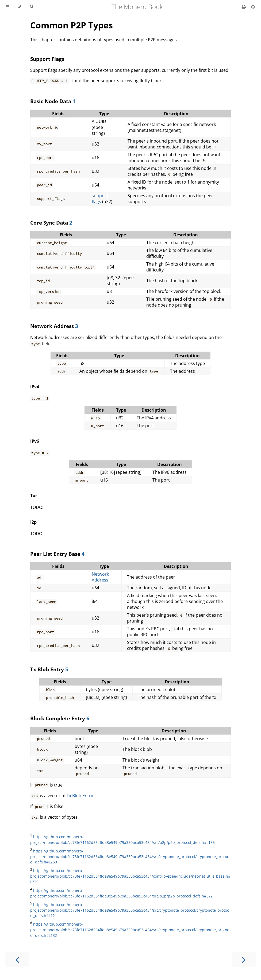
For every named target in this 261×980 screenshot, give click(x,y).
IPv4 (35, 387)
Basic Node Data (51, 101)
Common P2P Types (72, 25)
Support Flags (47, 59)
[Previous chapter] (17, 959)
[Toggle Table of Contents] (7, 7)
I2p (33, 522)
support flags (100, 199)
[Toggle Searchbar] (32, 7)
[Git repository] (253, 7)
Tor (34, 495)
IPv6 (35, 441)
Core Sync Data (50, 223)
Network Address (53, 326)
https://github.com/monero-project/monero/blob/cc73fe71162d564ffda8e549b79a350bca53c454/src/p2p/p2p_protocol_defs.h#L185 (122, 840)
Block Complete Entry (58, 718)
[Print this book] (244, 7)
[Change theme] (20, 7)
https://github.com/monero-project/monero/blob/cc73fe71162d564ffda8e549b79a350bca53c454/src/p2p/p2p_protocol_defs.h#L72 (121, 893)
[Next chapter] (244, 959)
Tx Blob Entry (48, 669)
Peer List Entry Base (56, 554)
